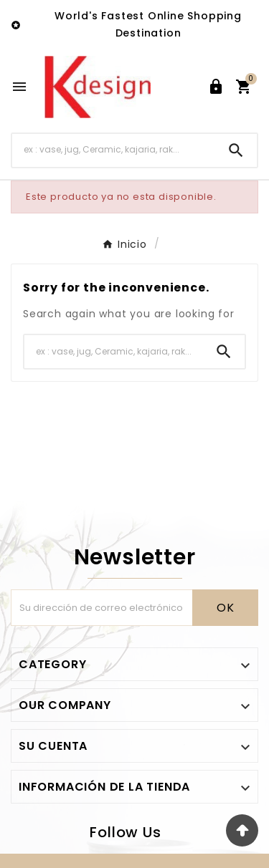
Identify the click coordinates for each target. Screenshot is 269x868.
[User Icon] (216, 87)
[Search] (236, 150)
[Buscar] (114, 150)
